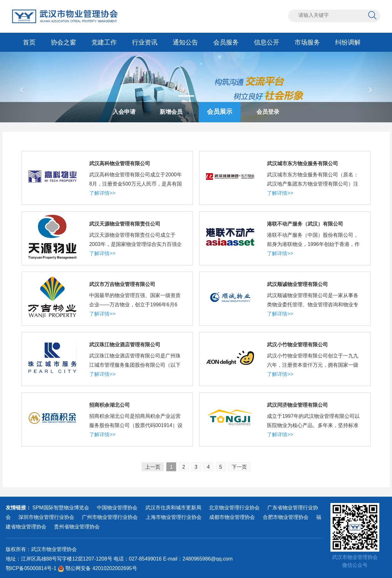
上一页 (153, 467)
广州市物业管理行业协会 (110, 517)
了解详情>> (102, 193)
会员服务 (226, 42)
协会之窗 (63, 42)
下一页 (239, 467)
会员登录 (268, 112)
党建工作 (104, 42)
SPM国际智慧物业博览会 (61, 508)
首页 (29, 42)
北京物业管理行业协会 (234, 508)
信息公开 (267, 42)
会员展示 (220, 112)
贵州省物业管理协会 (77, 527)
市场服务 (307, 42)
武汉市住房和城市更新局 (173, 508)
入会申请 (124, 112)
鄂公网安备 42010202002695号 (97, 568)
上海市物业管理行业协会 (174, 517)
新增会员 (171, 112)
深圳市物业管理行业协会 (46, 517)
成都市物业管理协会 (232, 517)
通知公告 (185, 42)
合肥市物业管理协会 (286, 517)
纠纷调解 (348, 42)
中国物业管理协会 (117, 508)
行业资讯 (145, 42)
